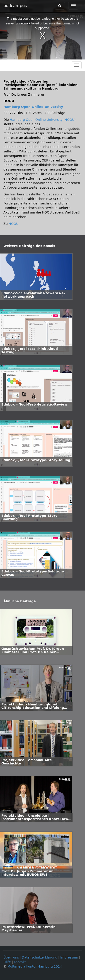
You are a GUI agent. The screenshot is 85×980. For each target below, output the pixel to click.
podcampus (15, 6)
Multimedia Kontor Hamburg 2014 (35, 967)
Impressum (69, 957)
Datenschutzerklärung (40, 957)
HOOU (13, 224)
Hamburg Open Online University (33, 107)
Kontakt (20, 962)
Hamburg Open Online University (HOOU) (43, 120)
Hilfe (7, 962)
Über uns (11, 957)
